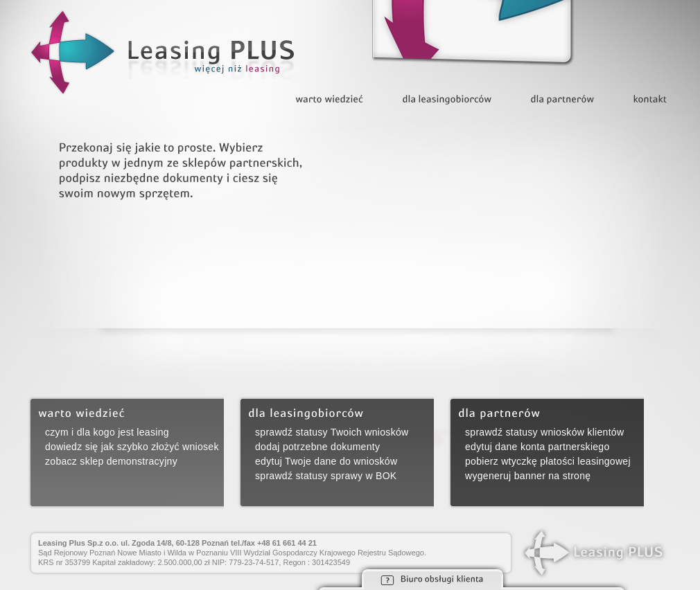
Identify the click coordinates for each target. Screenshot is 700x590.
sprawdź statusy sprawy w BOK (326, 476)
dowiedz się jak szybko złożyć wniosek (132, 447)
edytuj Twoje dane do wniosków (326, 461)
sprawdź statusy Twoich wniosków (332, 432)
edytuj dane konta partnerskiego (537, 447)
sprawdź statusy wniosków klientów (544, 432)
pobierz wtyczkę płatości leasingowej (548, 461)
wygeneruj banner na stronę (528, 476)
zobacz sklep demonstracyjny (111, 461)
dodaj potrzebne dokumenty (317, 447)
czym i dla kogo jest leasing (107, 432)
